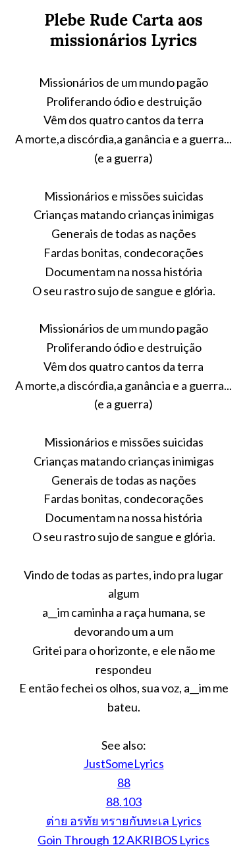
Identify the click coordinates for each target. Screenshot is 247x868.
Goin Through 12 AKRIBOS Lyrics (123, 840)
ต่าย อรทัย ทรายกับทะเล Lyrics (124, 821)
